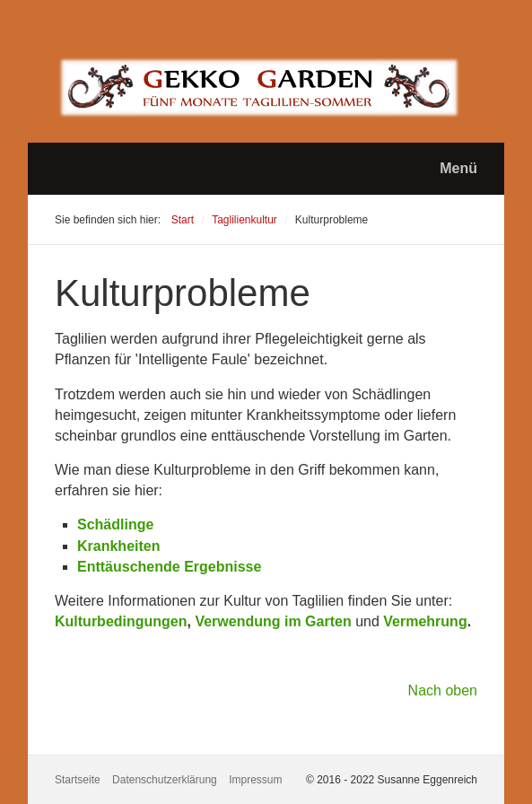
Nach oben (443, 690)
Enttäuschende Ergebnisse (169, 567)
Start (183, 220)
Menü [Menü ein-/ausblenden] (458, 168)
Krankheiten (118, 546)
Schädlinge (115, 524)
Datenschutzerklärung (165, 780)
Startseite (78, 780)
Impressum (255, 780)
